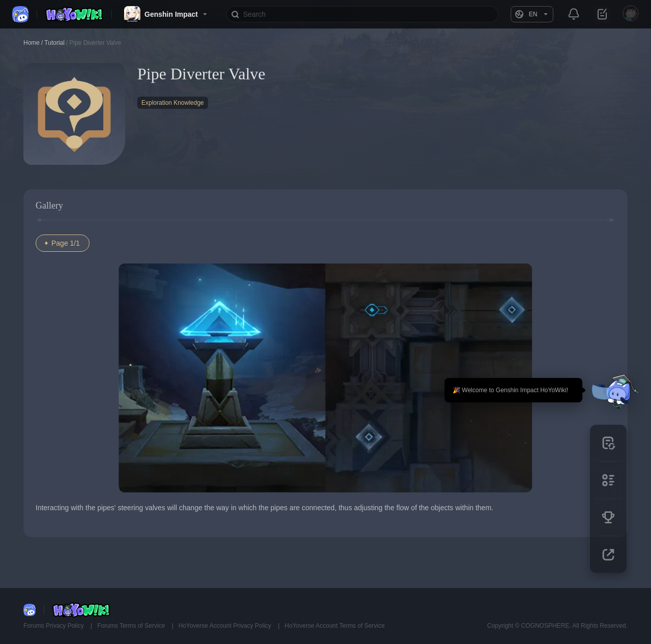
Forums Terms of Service (132, 626)
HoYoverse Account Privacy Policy (226, 626)
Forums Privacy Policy (54, 626)
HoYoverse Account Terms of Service (335, 626)
